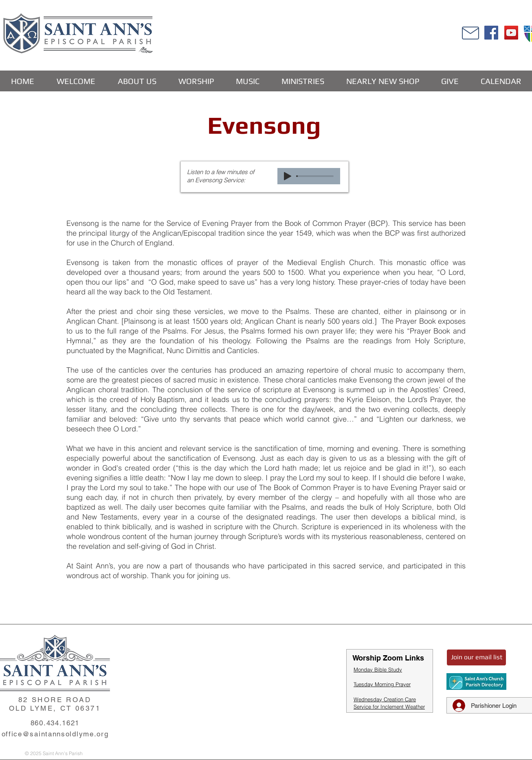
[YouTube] (511, 33)
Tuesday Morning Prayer (382, 684)
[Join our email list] (476, 657)
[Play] (288, 176)
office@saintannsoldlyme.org (55, 734)
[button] (137, 81)
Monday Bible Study (378, 669)
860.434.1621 (55, 723)
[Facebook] (491, 33)
